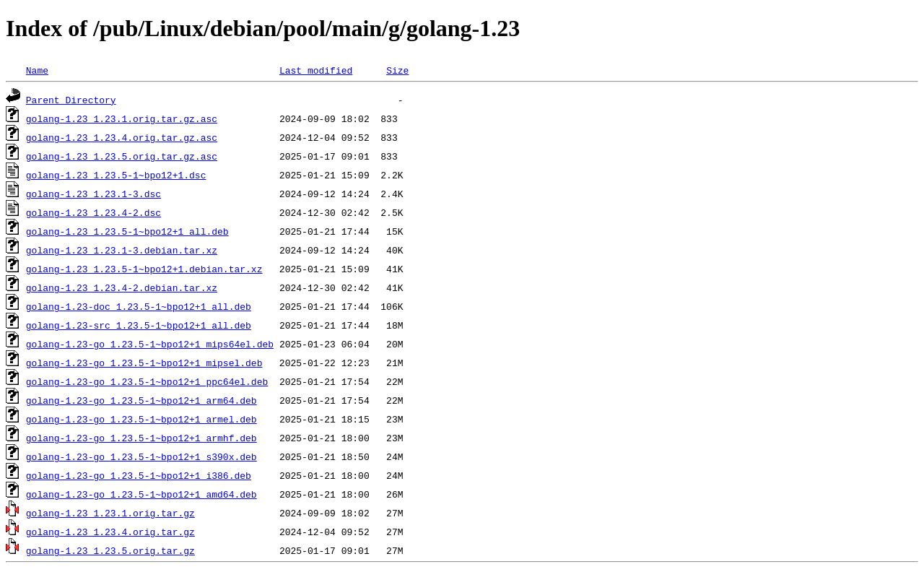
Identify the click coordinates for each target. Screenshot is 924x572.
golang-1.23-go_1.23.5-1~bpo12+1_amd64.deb (141, 494)
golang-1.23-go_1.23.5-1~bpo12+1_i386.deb (139, 475)
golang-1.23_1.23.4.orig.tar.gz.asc (122, 137)
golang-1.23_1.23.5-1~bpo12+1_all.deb (127, 231)
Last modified (316, 70)
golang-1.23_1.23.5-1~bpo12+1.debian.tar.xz (144, 269)
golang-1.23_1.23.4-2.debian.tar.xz (122, 287)
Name (37, 70)
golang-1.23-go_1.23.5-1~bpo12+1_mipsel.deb (144, 363)
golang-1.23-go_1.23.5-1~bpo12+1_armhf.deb (141, 438)
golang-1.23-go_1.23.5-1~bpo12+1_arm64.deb (141, 400)
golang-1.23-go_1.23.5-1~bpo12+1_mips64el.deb (150, 344)
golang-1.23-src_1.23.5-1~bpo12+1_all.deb (139, 325)
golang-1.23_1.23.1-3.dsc (93, 194)
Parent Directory (71, 100)
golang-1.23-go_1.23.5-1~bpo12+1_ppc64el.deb (147, 381)
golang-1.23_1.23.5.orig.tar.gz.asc (122, 156)
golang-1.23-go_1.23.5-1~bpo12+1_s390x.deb (141, 456)
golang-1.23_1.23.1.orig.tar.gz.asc (122, 118)
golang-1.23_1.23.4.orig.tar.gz (110, 532)
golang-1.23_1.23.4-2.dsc (93, 212)
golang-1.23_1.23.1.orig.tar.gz (110, 513)
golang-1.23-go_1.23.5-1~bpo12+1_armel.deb (141, 419)
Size (397, 70)
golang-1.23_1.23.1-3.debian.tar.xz (122, 250)
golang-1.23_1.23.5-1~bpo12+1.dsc (116, 175)
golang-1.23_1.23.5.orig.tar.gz (110, 550)
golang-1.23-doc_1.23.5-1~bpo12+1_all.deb (139, 306)
